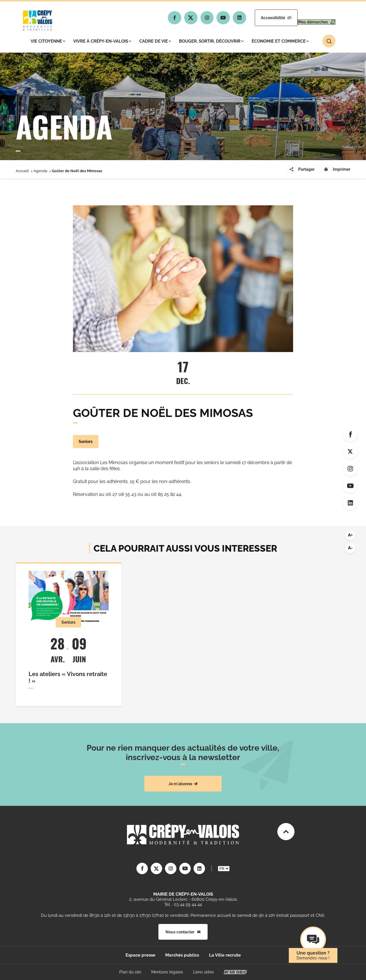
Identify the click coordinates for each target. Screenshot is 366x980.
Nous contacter (183, 932)
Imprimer (336, 169)
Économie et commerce (280, 41)
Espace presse (140, 955)
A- (350, 548)
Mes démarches (311, 18)
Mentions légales (167, 972)
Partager (301, 169)
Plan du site (130, 972)
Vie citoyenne (48, 41)
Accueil (22, 171)
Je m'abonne (183, 784)
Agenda (40, 171)
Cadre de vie (155, 41)
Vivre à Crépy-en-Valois (102, 41)
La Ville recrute (225, 955)
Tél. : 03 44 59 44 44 (183, 905)
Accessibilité (259, 18)
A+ (350, 535)
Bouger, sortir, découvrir (211, 41)
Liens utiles (203, 972)
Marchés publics (182, 955)
